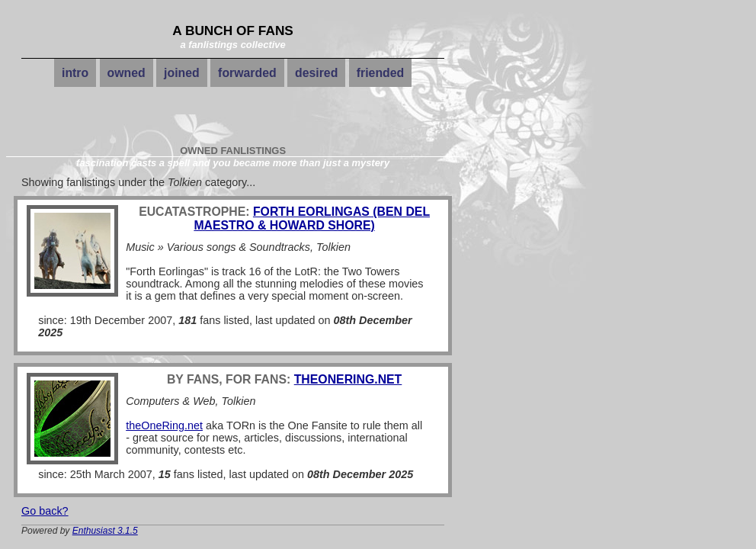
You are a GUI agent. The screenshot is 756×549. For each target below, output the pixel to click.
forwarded (247, 73)
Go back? (45, 511)
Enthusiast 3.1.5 (105, 531)
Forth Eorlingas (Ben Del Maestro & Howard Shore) (312, 218)
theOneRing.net (348, 379)
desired (316, 73)
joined (182, 73)
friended (380, 73)
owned (127, 73)
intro (75, 73)
